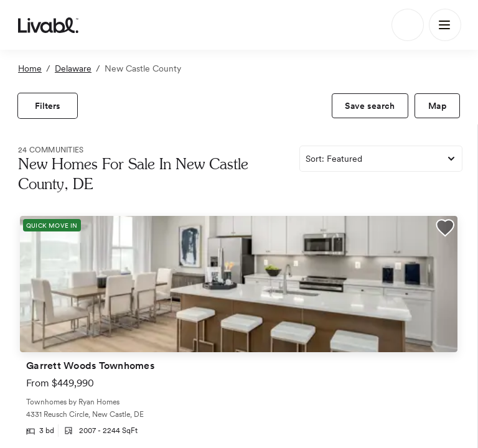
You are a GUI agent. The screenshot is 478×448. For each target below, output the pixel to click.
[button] (445, 230)
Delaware (73, 68)
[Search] (408, 25)
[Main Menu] (445, 25)
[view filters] (48, 106)
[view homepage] (48, 25)
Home (30, 68)
